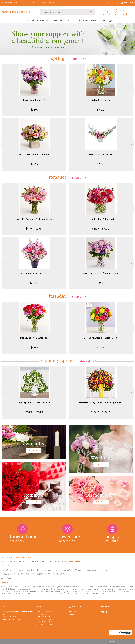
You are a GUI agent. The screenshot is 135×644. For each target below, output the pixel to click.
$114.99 (34, 283)
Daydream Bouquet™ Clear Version (101, 273)
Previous (3, 90)
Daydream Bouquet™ (34, 100)
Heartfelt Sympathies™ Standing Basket (101, 402)
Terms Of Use (84, 642)
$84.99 (34, 110)
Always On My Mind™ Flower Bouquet (34, 219)
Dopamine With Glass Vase (34, 338)
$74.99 (101, 110)
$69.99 (34, 347)
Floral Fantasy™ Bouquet (101, 219)
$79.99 (101, 164)
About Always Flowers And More (16, 557)
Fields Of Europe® (101, 100)
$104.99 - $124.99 (34, 412)
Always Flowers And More (16, 12)
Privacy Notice (97, 642)
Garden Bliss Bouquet (101, 154)
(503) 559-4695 (11, 3)
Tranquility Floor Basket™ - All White (34, 402)
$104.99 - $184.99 (101, 412)
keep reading (75, 561)
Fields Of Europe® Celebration (101, 338)
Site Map (126, 642)
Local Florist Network (113, 642)
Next (132, 90)
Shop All (76, 59)
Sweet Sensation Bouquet (34, 273)
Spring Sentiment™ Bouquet (34, 154)
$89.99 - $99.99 (34, 229)
